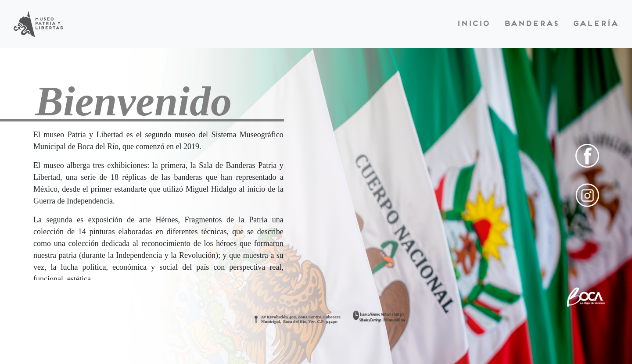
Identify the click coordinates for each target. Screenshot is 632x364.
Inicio (473, 24)
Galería (595, 24)
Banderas (531, 24)
